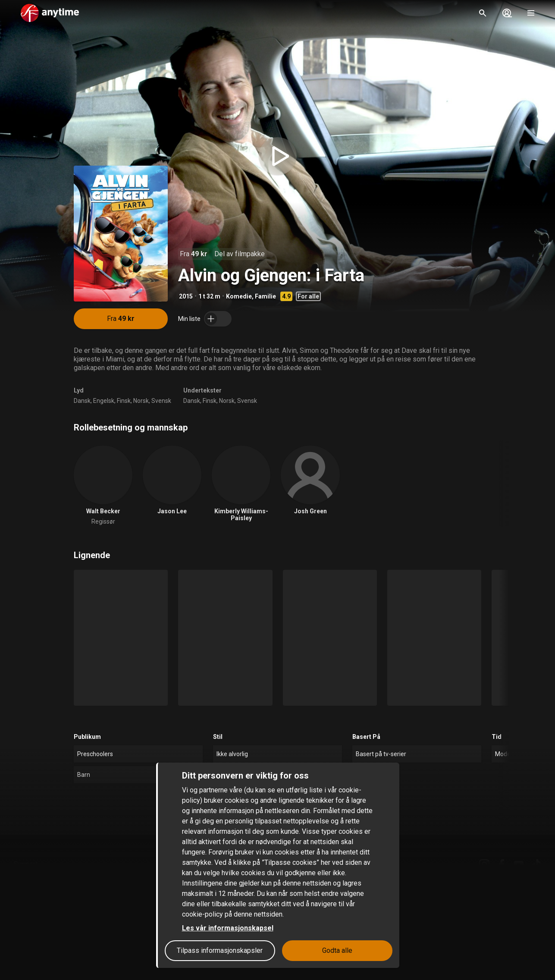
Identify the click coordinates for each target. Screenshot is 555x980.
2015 (186, 296)
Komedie (239, 296)
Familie (265, 296)
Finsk (124, 401)
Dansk (82, 401)
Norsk (141, 401)
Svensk (161, 401)
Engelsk (104, 401)
